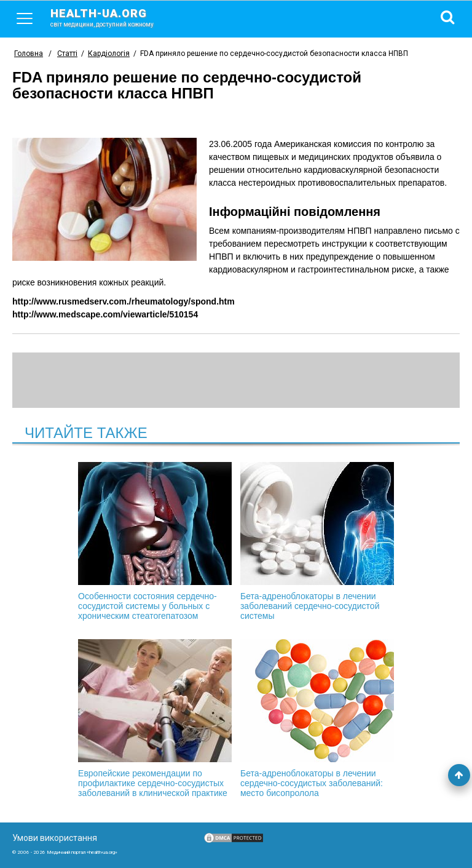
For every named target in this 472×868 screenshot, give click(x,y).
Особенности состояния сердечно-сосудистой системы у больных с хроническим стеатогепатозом (155, 541)
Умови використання (55, 838)
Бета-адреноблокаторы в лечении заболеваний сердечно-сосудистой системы (317, 541)
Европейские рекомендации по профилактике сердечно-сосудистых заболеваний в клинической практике (155, 719)
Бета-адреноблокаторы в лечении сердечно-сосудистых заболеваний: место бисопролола (317, 719)
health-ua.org (112, 17)
